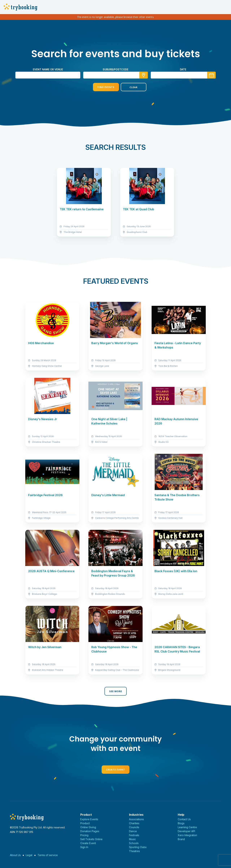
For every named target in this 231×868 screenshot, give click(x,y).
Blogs (181, 823)
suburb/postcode (115, 69)
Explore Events (89, 819)
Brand (181, 839)
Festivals (134, 835)
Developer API (186, 831)
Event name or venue (48, 69)
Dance (133, 831)
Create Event (115, 770)
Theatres (134, 851)
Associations (136, 819)
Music (132, 839)
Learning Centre (187, 827)
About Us (15, 855)
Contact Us (184, 819)
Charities (134, 823)
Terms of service (48, 855)
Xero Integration (187, 835)
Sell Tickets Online (91, 839)
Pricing (84, 835)
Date (183, 69)
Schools (134, 843)
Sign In (84, 847)
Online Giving (88, 827)
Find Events (102, 87)
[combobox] (115, 75)
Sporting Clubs (138, 847)
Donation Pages (90, 831)
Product (85, 823)
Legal (29, 855)
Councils (134, 827)
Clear (129, 87)
